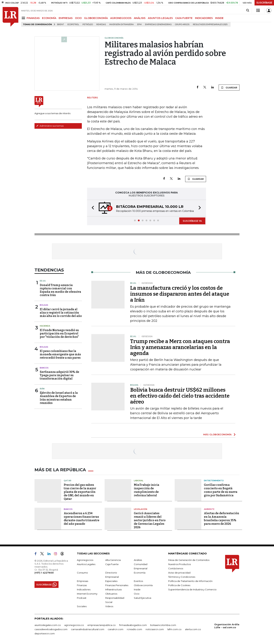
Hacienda (45, 326)
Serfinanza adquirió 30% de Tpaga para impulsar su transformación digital (59, 375)
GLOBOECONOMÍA (96, 18)
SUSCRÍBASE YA (192, 221)
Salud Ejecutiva (143, 598)
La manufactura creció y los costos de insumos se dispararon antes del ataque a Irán (180, 294)
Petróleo (88, 24)
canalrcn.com (116, 629)
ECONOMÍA (49, 18)
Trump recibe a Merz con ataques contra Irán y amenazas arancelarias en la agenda (180, 347)
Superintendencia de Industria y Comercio (192, 589)
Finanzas (82, 585)
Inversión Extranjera (121, 24)
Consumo (82, 573)
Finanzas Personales (117, 585)
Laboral (139, 481)
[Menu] (24, 18)
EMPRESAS (66, 18)
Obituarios (111, 594)
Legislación (141, 509)
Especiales (111, 581)
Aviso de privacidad (179, 573)
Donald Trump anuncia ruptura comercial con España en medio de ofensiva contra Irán (60, 290)
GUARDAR (229, 88)
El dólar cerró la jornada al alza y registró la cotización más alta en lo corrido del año (61, 313)
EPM (139, 24)
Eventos (138, 581)
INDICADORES (204, 18)
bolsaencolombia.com (163, 625)
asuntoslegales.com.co (48, 625)
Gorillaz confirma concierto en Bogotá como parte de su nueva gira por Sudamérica (221, 490)
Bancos (44, 368)
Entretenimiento (214, 481)
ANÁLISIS (140, 18)
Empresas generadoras (158, 24)
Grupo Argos (182, 24)
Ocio (137, 594)
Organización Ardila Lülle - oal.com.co (227, 626)
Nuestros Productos (179, 564)
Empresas (83, 581)
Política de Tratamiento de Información (190, 581)
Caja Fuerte (112, 564)
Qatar (68, 481)
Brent (61, 24)
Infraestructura (113, 589)
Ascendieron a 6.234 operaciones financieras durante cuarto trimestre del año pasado (82, 519)
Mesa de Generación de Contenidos (189, 560)
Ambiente (209, 509)
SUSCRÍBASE (264, 3)
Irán (42, 389)
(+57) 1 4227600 (44, 573)
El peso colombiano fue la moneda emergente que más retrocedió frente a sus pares (60, 354)
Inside (137, 589)
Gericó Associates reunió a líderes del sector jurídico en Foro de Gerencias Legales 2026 (150, 520)
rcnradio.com (134, 629)
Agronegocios (85, 560)
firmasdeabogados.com (133, 625)
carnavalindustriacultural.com (88, 629)
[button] (92, 208)
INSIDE (219, 18)
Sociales (82, 606)
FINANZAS (33, 18)
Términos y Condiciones (182, 577)
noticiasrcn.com (155, 629)
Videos (109, 606)
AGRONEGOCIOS (121, 18)
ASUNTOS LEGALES (160, 18)
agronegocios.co (74, 625)
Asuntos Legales (86, 564)
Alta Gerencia (113, 560)
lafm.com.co (174, 629)
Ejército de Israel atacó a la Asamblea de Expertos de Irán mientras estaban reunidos (59, 398)
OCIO (78, 18)
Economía (140, 573)
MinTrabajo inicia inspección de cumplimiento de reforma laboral (147, 490)
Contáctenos (176, 568)
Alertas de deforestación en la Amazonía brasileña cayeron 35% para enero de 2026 (222, 519)
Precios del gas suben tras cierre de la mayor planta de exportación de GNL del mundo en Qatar (80, 492)
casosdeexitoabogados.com (51, 629)
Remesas (101, 24)
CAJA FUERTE (184, 18)
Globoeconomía (143, 585)
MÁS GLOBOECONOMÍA (217, 434)
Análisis (138, 560)
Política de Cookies (179, 585)
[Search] (248, 11)
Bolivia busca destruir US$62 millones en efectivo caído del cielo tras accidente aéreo (180, 396)
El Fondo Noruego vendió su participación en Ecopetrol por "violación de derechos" (59, 333)
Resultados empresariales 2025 (210, 24)
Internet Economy (87, 594)
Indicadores (84, 589)
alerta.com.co (193, 629)
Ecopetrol (73, 24)
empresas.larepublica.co (102, 625)
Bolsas (44, 305)
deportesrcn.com (45, 633)
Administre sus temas (50, 126)
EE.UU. (43, 281)
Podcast (82, 598)
